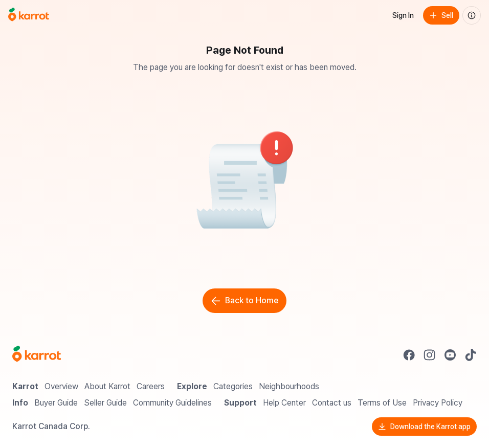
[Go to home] (29, 15)
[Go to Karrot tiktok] (471, 355)
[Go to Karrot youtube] (450, 355)
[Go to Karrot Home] (37, 355)
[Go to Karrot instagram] (430, 355)
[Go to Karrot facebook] (409, 355)
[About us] (472, 15)
